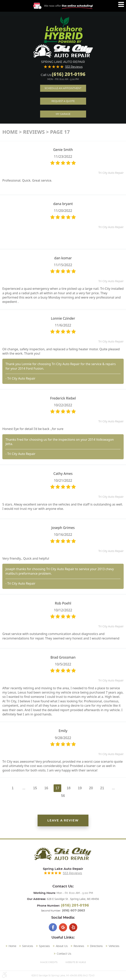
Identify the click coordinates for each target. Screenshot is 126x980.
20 (91, 788)
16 (46, 788)
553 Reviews (74, 67)
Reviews (34, 132)
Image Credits (49, 962)
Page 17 (60, 132)
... (24, 788)
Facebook (53, 927)
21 (102, 788)
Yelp (73, 927)
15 (35, 788)
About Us (62, 946)
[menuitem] (11, 946)
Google (63, 927)
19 (80, 788)
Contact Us (64, 954)
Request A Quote (63, 101)
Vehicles (114, 946)
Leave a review (63, 821)
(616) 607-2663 (73, 910)
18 (69, 788)
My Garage (63, 114)
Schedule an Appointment (63, 88)
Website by (76, 962)
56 (63, 796)
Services (28, 946)
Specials (44, 946)
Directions (96, 946)
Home (10, 132)
